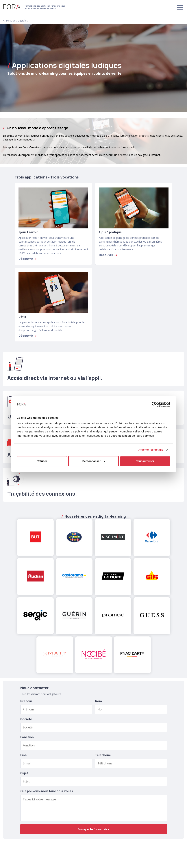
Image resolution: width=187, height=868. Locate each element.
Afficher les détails (151, 450)
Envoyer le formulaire (93, 829)
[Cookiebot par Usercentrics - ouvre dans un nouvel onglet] (154, 404)
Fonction (27, 737)
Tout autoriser (145, 461)
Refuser (42, 461)
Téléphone (103, 755)
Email (24, 755)
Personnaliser (94, 461)
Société (26, 719)
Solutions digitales (17, 20)
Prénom (26, 701)
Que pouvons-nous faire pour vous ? (47, 791)
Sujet (24, 773)
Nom (98, 701)
